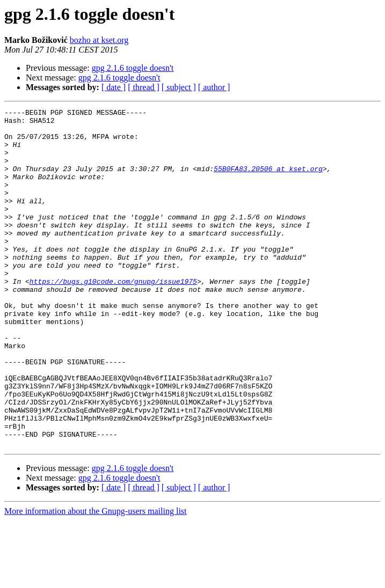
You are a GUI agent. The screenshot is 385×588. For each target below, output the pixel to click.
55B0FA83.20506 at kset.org (268, 181)
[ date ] (114, 87)
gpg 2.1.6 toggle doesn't (133, 68)
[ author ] (214, 87)
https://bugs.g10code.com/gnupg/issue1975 (113, 317)
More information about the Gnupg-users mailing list (96, 579)
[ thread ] (144, 87)
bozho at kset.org (99, 40)
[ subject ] (179, 87)
